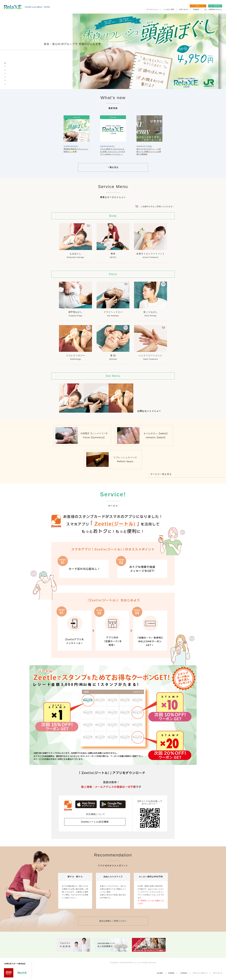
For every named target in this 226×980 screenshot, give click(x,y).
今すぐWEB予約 (215, 6)
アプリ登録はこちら (198, 6)
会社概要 (160, 973)
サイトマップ (218, 973)
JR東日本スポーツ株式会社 (15, 964)
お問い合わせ (184, 9)
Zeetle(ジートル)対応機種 (95, 822)
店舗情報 (196, 9)
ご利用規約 (183, 973)
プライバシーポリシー (200, 973)
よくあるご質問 (169, 9)
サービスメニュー (153, 9)
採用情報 (171, 973)
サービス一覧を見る (161, 474)
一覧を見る (113, 167)
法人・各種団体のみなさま (213, 9)
